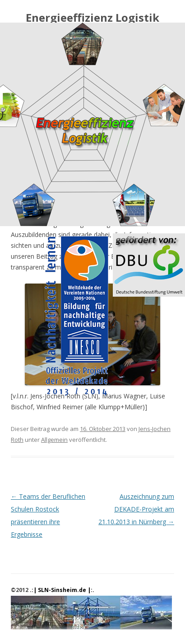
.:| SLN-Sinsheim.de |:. (62, 590)
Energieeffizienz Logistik (92, 18)
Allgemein (54, 440)
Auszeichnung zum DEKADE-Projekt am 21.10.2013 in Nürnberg (136, 509)
